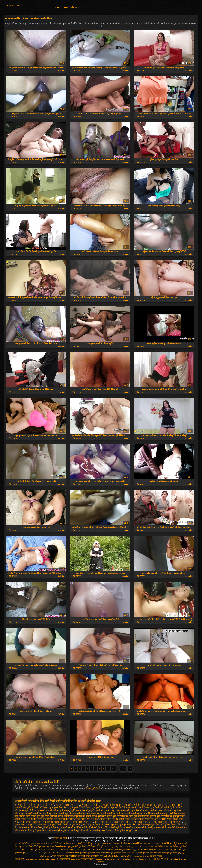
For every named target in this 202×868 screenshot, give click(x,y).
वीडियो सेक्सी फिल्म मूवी (94, 856)
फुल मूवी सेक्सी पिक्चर (121, 808)
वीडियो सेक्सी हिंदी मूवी (95, 847)
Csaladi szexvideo (31, 859)
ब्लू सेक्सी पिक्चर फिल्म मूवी (161, 810)
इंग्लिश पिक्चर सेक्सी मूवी (116, 805)
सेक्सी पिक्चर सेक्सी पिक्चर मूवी (80, 822)
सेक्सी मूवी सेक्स (144, 853)
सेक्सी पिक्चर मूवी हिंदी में (150, 819)
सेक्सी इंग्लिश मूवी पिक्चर (75, 816)
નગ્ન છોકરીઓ (44, 850)
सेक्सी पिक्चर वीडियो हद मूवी (54, 822)
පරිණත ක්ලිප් (126, 856)
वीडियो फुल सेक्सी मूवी (77, 850)
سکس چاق (174, 859)
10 (108, 769)
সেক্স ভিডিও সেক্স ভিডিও (55, 853)
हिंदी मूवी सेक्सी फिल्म (118, 853)
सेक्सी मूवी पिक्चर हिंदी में (166, 827)
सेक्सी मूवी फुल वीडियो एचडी (39, 830)
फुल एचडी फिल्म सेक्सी (59, 808)
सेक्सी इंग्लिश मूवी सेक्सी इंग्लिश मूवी (101, 816)
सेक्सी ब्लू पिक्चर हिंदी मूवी (144, 825)
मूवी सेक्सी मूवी (20, 853)
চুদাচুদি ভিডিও (65, 859)
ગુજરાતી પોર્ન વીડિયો (23, 843)
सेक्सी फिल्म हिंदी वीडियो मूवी (146, 850)
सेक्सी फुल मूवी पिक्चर (72, 825)
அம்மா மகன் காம (141, 856)
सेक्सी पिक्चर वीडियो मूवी (30, 822)
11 (113, 769)
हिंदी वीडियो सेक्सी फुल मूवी (65, 847)
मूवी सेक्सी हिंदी (156, 853)
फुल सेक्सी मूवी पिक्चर (140, 808)
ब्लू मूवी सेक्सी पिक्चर (140, 810)
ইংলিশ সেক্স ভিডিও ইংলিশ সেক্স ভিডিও (164, 847)
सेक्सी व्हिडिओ (167, 843)
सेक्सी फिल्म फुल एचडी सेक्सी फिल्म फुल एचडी (69, 856)
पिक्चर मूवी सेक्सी (13, 6)
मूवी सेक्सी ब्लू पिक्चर (136, 813)
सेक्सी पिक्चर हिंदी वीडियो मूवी (170, 822)
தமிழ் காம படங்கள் (103, 843)
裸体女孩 (19, 859)
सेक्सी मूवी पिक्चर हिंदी (146, 827)
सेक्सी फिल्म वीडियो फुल (74, 853)
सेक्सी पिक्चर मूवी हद (109, 819)
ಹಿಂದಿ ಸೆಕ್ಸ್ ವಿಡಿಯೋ (111, 856)
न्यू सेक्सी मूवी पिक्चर (40, 808)
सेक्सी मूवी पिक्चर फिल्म (32, 827)
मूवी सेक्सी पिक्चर (95, 813)
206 (123, 769)
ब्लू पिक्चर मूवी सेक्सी (79, 810)
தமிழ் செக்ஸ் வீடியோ (138, 847)
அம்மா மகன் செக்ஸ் (35, 853)
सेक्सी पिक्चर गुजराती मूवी (149, 816)
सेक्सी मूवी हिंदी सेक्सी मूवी (171, 853)
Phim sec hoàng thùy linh (141, 859)
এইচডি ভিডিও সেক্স (165, 850)
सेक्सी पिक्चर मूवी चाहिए (64, 819)
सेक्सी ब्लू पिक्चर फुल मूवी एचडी (118, 825)
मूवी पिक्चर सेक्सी (56, 813)
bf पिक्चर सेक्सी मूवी (24, 805)
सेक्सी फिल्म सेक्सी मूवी (30, 850)
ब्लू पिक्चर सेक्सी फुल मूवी (100, 810)
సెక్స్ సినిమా (177, 843)
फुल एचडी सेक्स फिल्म (101, 808)
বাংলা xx (157, 843)
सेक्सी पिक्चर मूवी (45, 819)
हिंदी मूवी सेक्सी (81, 847)
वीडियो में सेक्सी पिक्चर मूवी (158, 813)
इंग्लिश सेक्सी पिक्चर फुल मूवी (162, 805)
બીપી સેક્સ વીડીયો (51, 843)
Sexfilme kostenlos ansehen (118, 859)
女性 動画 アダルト (161, 859)
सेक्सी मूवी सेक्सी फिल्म (92, 853)
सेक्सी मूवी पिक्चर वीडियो (99, 827)
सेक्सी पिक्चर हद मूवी (103, 822)
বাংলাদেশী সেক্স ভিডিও (68, 843)
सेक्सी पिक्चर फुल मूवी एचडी (173, 816)
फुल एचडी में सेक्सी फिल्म (80, 808)
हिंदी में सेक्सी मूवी (180, 850)
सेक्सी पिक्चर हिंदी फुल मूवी (125, 822)
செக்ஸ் (107, 847)
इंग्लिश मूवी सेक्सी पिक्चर (139, 805)
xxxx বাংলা (149, 843)
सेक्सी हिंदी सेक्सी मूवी (94, 850)
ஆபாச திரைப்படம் (119, 847)
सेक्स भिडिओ (138, 843)
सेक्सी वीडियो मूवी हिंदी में (60, 850)
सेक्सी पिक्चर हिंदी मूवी (147, 822)
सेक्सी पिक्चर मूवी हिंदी (129, 819)
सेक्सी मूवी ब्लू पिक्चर (61, 830)
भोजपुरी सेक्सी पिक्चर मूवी (37, 813)
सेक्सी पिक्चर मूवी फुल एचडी (87, 819)
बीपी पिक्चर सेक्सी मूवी (39, 810)
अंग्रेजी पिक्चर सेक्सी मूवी (44, 805)
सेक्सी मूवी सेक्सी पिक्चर (103, 830)
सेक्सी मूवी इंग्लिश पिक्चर (166, 825)
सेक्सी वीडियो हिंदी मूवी (86, 843)
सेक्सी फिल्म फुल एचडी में (26, 825)
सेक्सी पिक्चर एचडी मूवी (127, 816)
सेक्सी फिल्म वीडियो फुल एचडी (35, 847)
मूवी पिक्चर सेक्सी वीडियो (76, 813)
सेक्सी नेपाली (105, 853)
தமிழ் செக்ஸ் (37, 843)
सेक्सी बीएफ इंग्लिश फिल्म (93, 825)
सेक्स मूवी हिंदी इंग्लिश (54, 816)
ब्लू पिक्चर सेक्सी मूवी (121, 810)
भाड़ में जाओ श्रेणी (70, 7)
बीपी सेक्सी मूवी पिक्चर (60, 810)
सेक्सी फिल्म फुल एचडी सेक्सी (49, 825)
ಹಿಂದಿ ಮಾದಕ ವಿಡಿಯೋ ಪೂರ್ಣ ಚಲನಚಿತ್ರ (119, 850)
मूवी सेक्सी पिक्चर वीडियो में (115, 813)
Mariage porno (100, 859)
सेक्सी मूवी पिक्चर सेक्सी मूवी (123, 827)
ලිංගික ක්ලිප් (132, 853)
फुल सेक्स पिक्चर (156, 856)
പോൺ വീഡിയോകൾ (123, 843)
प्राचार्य (57, 7)
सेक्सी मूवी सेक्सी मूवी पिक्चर (126, 830)
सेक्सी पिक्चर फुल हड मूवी (26, 819)
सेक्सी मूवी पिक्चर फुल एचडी (55, 827)
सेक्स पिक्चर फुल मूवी (35, 816)
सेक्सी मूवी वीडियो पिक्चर (81, 830)
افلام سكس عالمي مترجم (49, 859)
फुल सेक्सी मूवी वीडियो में (161, 808)
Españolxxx (76, 859)
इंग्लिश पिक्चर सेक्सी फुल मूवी (93, 805)
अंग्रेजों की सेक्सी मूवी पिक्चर (67, 805)
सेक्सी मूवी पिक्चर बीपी (78, 827)
